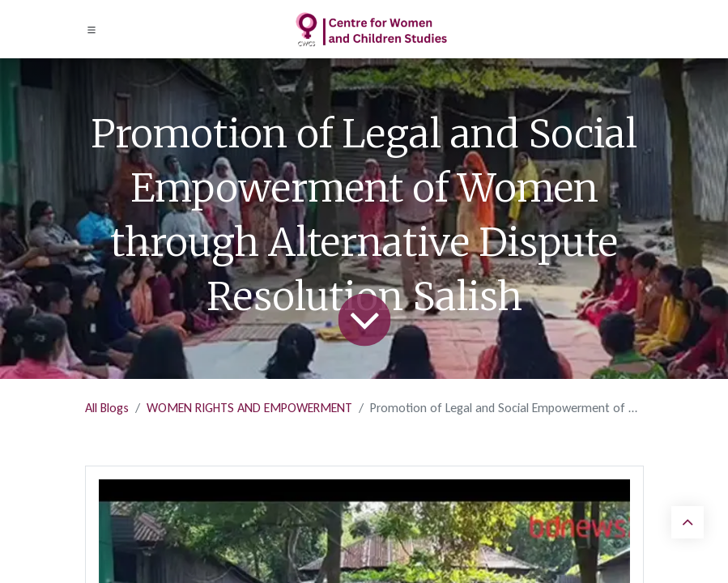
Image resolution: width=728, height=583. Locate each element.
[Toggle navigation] (92, 30)
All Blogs (107, 408)
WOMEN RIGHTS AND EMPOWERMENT (249, 408)
